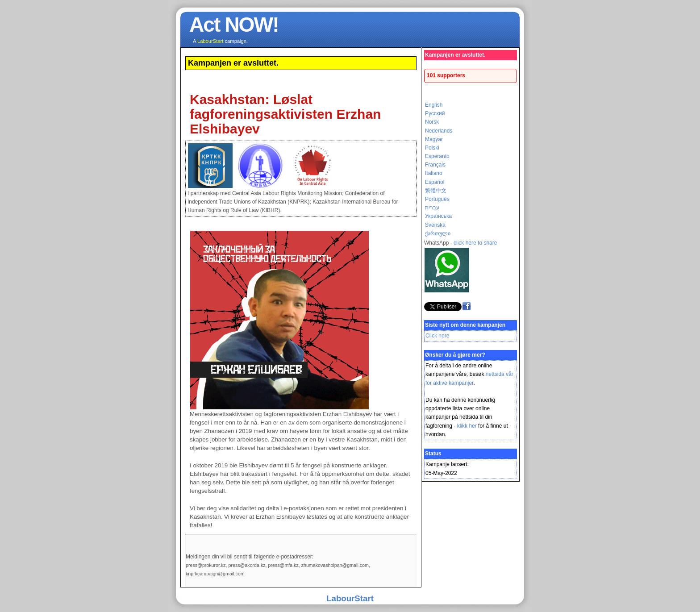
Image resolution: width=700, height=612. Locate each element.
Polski (432, 148)
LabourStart (350, 598)
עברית (432, 208)
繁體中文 (436, 191)
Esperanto (437, 156)
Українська (438, 216)
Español (435, 182)
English (434, 105)
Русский (435, 113)
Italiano (434, 173)
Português (437, 199)
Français (435, 165)
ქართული (438, 233)
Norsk (432, 122)
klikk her (467, 426)
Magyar (434, 139)
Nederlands (439, 131)
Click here (437, 336)
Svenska (435, 225)
